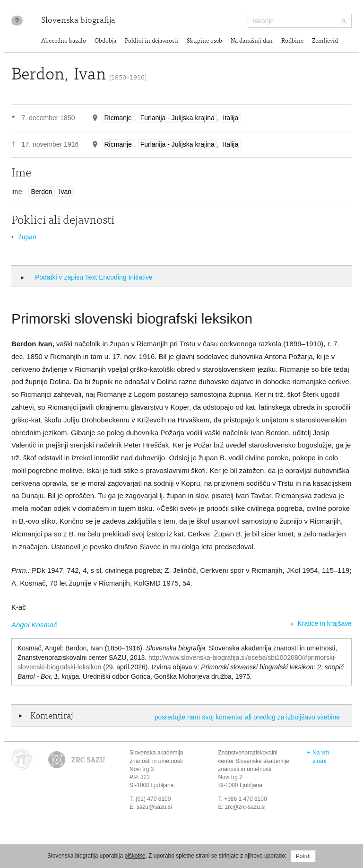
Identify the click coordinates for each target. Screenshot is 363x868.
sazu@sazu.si (154, 807)
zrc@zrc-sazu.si (245, 807)
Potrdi (303, 856)
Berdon (41, 192)
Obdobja (105, 41)
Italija (231, 118)
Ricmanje (118, 118)
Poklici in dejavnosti (151, 41)
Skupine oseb (204, 41)
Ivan (65, 192)
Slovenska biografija (78, 21)
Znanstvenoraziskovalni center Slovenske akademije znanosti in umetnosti (254, 761)
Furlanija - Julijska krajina (177, 118)
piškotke (135, 856)
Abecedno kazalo (64, 41)
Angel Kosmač (34, 625)
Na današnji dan (252, 41)
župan (27, 237)
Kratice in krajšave (325, 623)
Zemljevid (325, 41)
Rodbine (292, 41)
